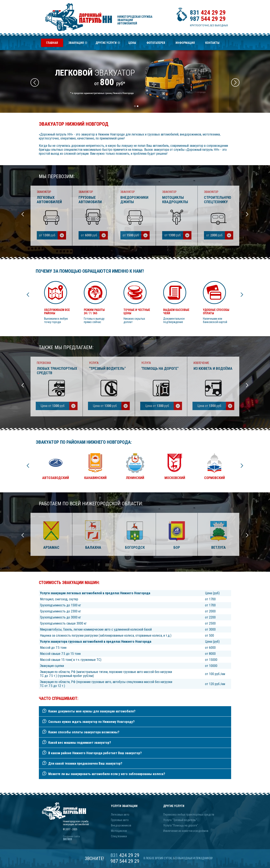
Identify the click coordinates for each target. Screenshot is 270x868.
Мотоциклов (119, 831)
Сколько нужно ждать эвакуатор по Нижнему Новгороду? (91, 722)
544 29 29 (208, 19)
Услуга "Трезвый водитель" (180, 820)
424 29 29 (208, 12)
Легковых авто (120, 815)
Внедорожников (121, 825)
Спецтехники (119, 836)
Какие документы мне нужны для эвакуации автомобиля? (92, 711)
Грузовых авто (120, 820)
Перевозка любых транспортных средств (189, 815)
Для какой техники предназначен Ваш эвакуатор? (85, 763)
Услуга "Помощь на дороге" (181, 825)
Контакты (212, 43)
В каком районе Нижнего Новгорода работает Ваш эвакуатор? (95, 753)
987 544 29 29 (125, 861)
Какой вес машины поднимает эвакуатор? (80, 743)
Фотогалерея (156, 43)
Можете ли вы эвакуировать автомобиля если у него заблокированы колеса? (107, 774)
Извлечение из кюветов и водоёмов (186, 831)
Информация (185, 43)
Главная (52, 43)
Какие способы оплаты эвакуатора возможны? (84, 732)
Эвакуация (78, 44)
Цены (132, 43)
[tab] (135, 711)
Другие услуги (108, 44)
